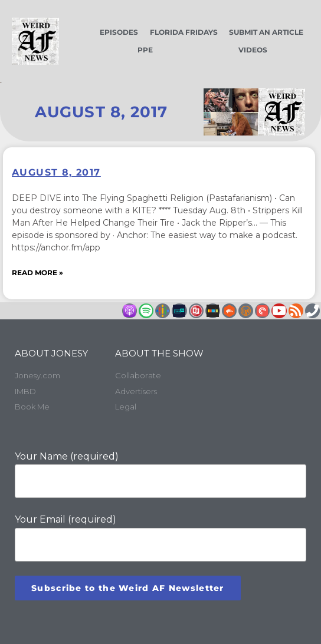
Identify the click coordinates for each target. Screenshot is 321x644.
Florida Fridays (184, 32)
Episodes (119, 32)
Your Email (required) (160, 538)
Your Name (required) (160, 475)
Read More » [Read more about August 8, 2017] (37, 273)
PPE (145, 50)
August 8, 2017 (56, 172)
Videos (253, 50)
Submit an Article (266, 32)
